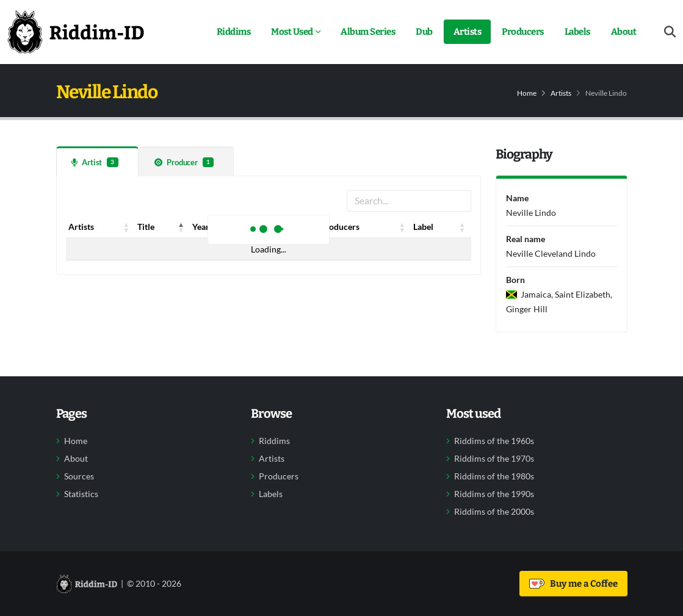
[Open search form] (670, 32)
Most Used (292, 32)
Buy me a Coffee (573, 584)
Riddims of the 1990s (494, 494)
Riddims (234, 32)
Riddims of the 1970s (494, 459)
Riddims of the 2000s (494, 512)
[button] (126, 227)
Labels (577, 32)
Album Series (368, 32)
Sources (79, 476)
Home (527, 93)
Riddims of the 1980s (494, 476)
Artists (468, 32)
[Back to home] (76, 32)
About (624, 32)
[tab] (97, 161)
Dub (424, 32)
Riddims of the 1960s (494, 441)
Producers (523, 32)
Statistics (81, 494)
